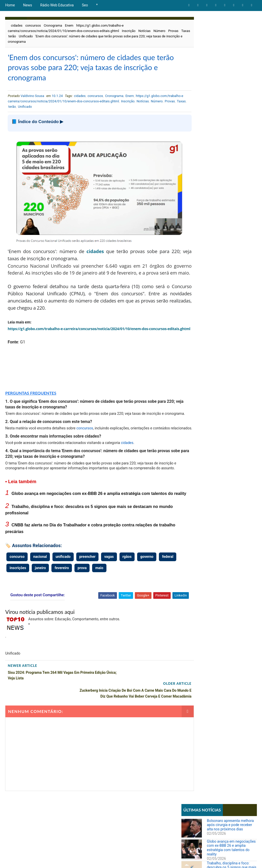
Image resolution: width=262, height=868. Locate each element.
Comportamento (196, 172)
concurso (17, 587)
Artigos (190, 163)
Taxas (26, 36)
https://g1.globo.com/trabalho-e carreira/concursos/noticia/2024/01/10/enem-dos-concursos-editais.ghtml (88, 105)
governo (147, 587)
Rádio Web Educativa (57, 5)
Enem (69, 25)
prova (102, 598)
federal (15, 598)
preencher (88, 587)
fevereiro (82, 598)
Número (159, 31)
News (28, 5)
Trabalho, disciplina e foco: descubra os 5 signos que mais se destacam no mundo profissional (232, 81)
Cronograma (53, 25)
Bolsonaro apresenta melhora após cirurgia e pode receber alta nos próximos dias (230, 36)
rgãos (127, 587)
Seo (85, 5)
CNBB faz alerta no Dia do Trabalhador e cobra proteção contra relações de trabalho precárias (230, 103)
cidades (17, 25)
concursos (33, 25)
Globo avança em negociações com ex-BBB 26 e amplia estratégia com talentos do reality (231, 59)
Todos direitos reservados (102, 859)
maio (119, 598)
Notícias (145, 31)
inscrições (38, 598)
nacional (40, 587)
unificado (63, 587)
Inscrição (129, 31)
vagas (109, 587)
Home (10, 5)
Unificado (51, 36)
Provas (14, 36)
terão (37, 36)
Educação (191, 180)
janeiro (60, 598)
